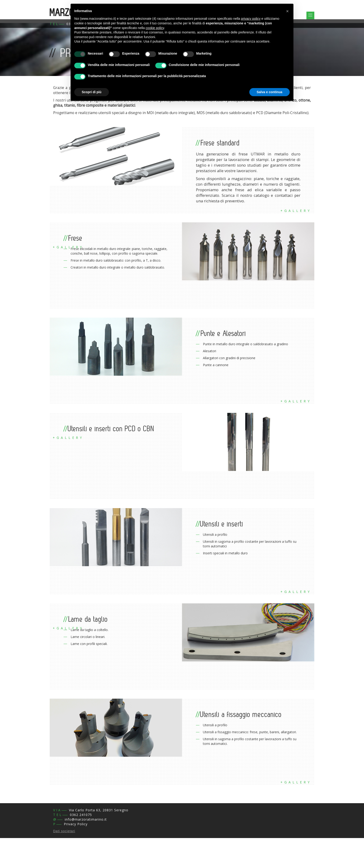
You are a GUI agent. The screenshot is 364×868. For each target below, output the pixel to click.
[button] (287, 11)
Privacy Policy (76, 824)
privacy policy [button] (251, 19)
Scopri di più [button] (92, 92)
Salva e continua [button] (270, 92)
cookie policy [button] (155, 28)
